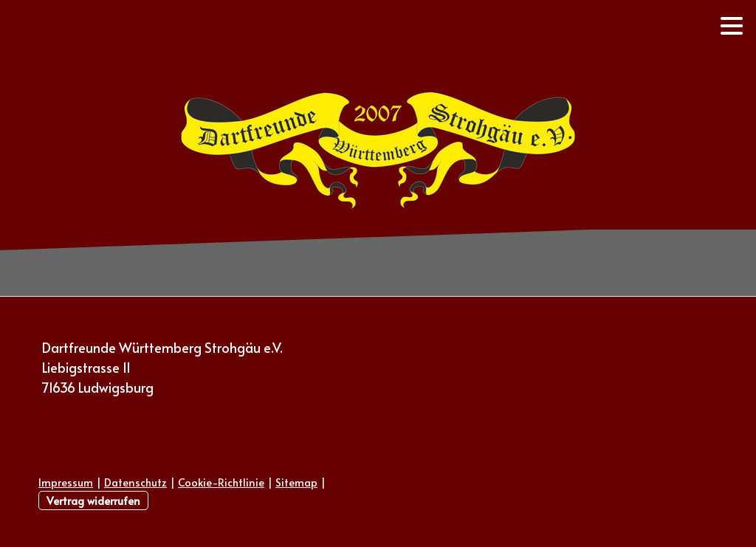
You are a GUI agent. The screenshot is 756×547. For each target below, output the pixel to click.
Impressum (66, 482)
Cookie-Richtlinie (221, 482)
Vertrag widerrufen (93, 500)
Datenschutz (135, 482)
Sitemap (296, 482)
